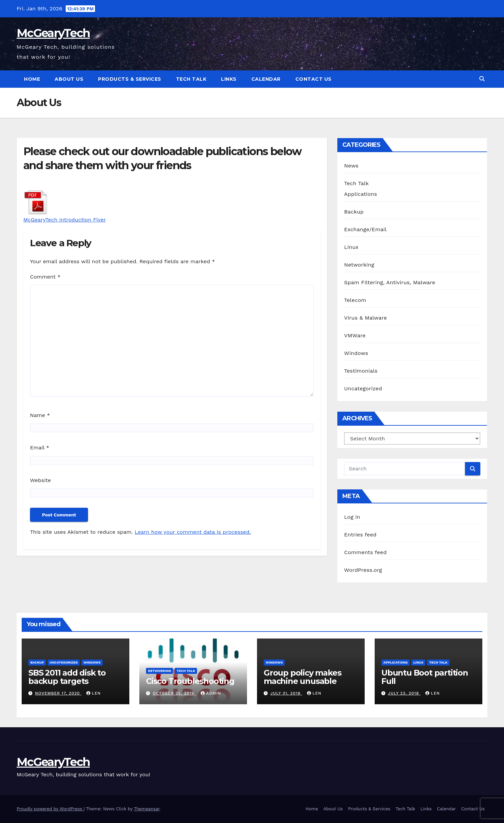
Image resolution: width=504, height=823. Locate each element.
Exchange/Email (365, 229)
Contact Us (313, 79)
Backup (354, 212)
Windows (356, 353)
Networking (359, 265)
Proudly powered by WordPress (50, 809)
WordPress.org (363, 570)
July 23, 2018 (404, 693)
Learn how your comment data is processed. (193, 532)
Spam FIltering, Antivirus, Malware (389, 282)
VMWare (355, 335)
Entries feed (360, 535)
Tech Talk (191, 79)
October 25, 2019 (174, 693)
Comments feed (365, 552)
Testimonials (361, 371)
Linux (351, 247)
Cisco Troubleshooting (190, 681)
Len (94, 693)
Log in (352, 517)
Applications (360, 194)
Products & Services (130, 79)
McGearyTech (53, 33)
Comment (45, 277)
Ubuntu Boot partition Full (425, 677)
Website (40, 480)
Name (40, 415)
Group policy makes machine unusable (302, 677)
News (351, 166)
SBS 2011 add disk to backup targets (67, 677)
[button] (482, 79)
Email (40, 448)
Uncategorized (363, 388)
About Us (69, 79)
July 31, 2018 (286, 693)
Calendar (266, 79)
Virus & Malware (365, 318)
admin (211, 693)
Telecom (355, 300)
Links (229, 79)
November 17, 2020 (58, 693)
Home (32, 79)
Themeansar (147, 809)
